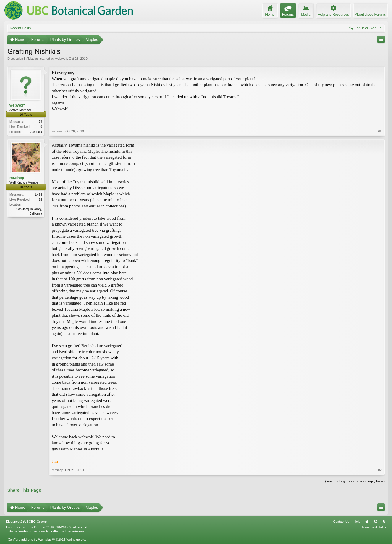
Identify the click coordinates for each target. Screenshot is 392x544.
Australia (36, 132)
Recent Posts (20, 28)
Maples (33, 59)
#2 (380, 470)
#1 (380, 131)
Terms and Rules (374, 527)
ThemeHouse (74, 531)
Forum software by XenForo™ (47, 527)
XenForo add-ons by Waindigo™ (31, 540)
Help (357, 522)
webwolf (61, 59)
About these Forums (370, 15)
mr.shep (17, 178)
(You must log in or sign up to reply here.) (355, 481)
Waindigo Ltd (76, 540)
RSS (384, 522)
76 (40, 122)
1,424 (38, 195)
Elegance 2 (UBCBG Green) (26, 522)
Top (375, 522)
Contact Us (341, 522)
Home (367, 522)
